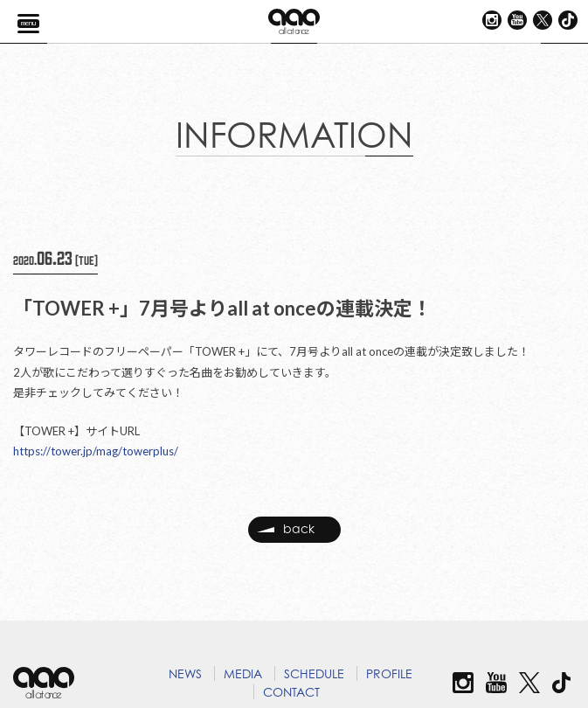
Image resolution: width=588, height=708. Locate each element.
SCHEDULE (314, 673)
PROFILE (389, 673)
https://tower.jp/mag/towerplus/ (96, 451)
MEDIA (243, 673)
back (286, 530)
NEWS (185, 673)
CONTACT (291, 692)
